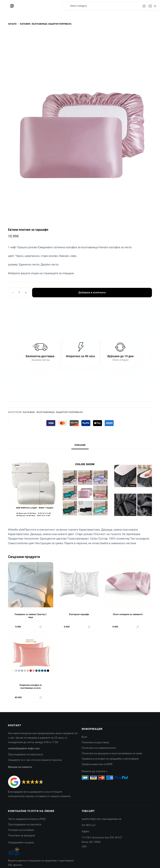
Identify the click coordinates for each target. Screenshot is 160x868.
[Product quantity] (19, 293)
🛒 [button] (41, 627)
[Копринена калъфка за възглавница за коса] (31, 656)
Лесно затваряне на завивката (128, 614)
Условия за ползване (21, 830)
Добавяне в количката (92, 292)
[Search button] (155, 6)
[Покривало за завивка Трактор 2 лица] (31, 585)
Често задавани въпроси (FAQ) (27, 819)
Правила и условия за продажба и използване (110, 759)
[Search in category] (109, 6)
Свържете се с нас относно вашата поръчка (35, 760)
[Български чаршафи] (79, 585)
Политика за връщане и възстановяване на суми (112, 754)
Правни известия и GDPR (97, 764)
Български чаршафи (79, 614)
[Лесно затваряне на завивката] (128, 585)
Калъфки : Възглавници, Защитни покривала (53, 412)
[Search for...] (65, 6)
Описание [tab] (80, 445)
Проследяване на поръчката (26, 755)
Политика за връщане (22, 836)
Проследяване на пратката (25, 825)
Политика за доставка (95, 743)
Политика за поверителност (99, 748)
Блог (85, 737)
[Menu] (150, 6)
